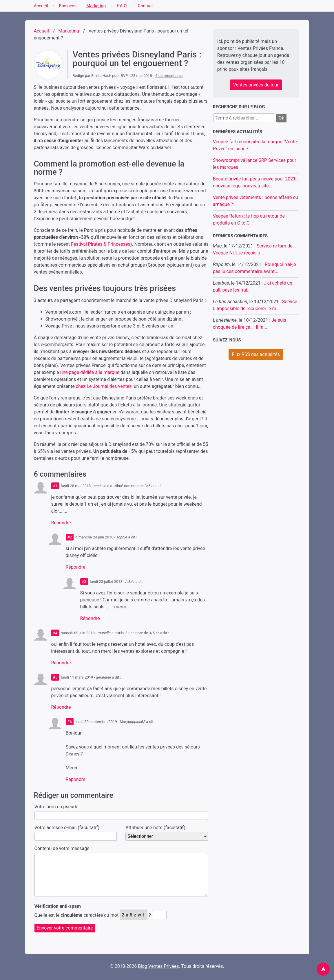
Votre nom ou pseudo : (58, 807)
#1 (55, 486)
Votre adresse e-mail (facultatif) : (68, 828)
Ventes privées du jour (256, 85)
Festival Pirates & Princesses (101, 244)
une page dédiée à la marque (90, 372)
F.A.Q (122, 6)
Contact (145, 6)
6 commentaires (169, 76)
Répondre (61, 523)
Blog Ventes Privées (158, 966)
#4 (55, 633)
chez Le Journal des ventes (104, 386)
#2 (70, 537)
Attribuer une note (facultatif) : (157, 828)
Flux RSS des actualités (256, 354)
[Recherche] (244, 118)
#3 (84, 582)
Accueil (41, 6)
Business (68, 6)
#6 (70, 722)
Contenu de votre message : (63, 848)
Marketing (96, 6)
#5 (55, 677)
